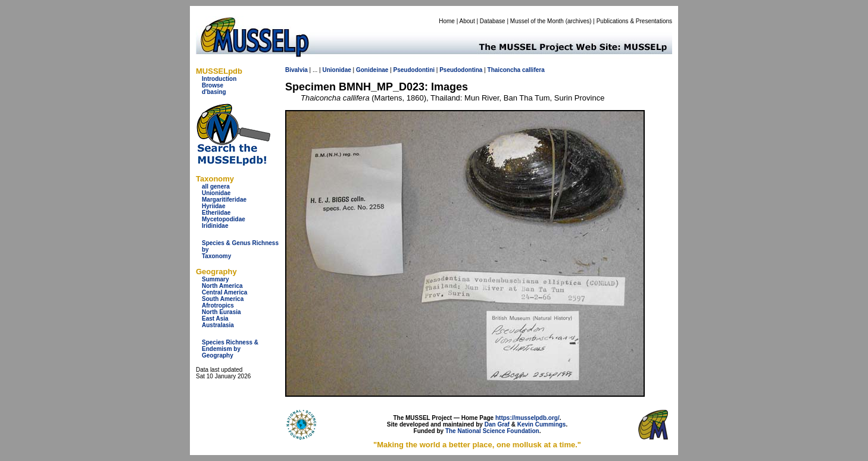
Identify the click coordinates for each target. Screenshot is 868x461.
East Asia (215, 319)
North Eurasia (221, 312)
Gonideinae (372, 70)
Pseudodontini (414, 70)
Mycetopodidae (224, 219)
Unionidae (216, 193)
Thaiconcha (504, 70)
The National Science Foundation (492, 431)
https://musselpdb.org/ (527, 418)
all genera (216, 186)
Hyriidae (213, 206)
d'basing (214, 92)
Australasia (218, 325)
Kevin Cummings (542, 424)
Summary (216, 279)
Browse (213, 85)
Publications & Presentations (634, 21)
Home (447, 21)
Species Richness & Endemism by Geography (230, 349)
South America (223, 299)
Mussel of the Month (537, 21)
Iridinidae (215, 226)
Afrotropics (218, 305)
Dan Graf (497, 424)
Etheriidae (216, 213)
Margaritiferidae (224, 200)
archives (578, 21)
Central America (224, 292)
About (467, 21)
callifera (533, 70)
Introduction (219, 79)
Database (493, 21)
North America (222, 286)
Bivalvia (296, 70)
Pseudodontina (461, 70)
